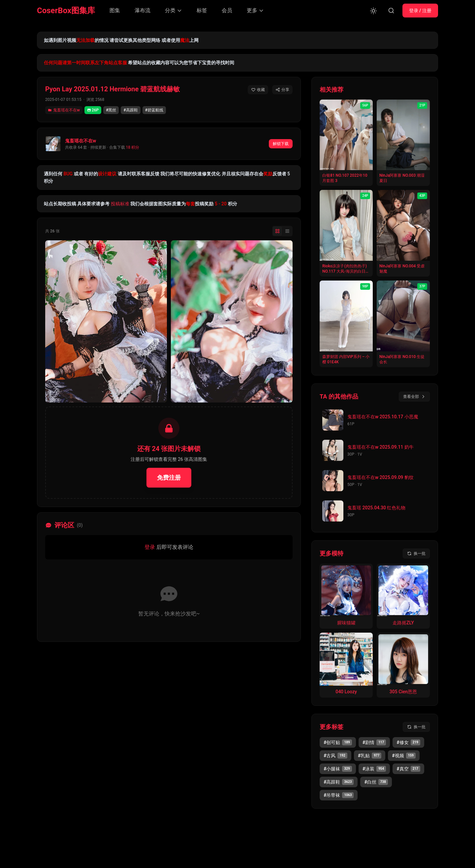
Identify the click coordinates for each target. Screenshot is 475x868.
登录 (150, 547)
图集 (115, 10)
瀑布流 (142, 10)
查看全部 (414, 397)
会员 (227, 10)
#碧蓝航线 (154, 110)
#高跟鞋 (130, 110)
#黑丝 (111, 110)
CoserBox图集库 (66, 11)
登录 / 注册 (420, 11)
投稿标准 (120, 204)
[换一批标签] (416, 727)
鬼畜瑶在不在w (64, 110)
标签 (202, 10)
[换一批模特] (416, 554)
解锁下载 (281, 144)
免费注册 (169, 478)
